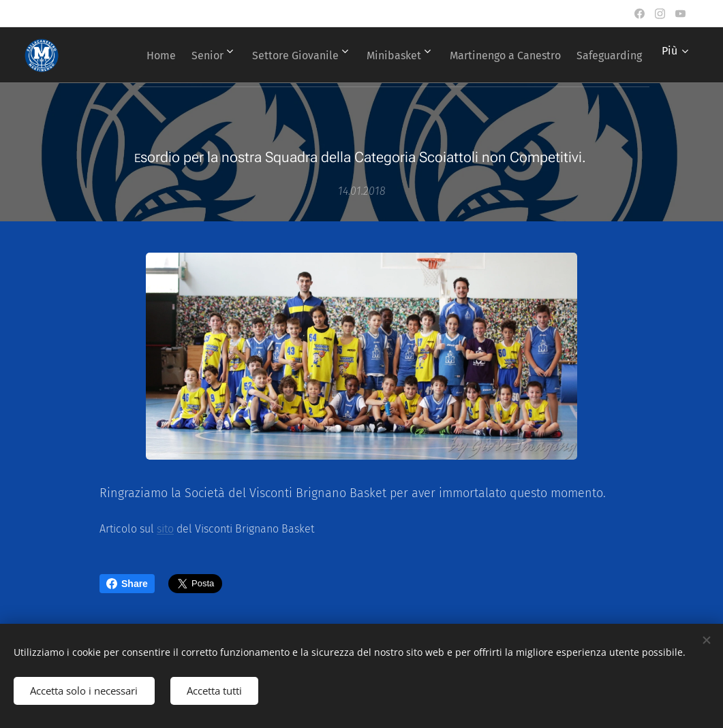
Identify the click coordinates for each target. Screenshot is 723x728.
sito (165, 529)
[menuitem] (212, 55)
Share (127, 584)
